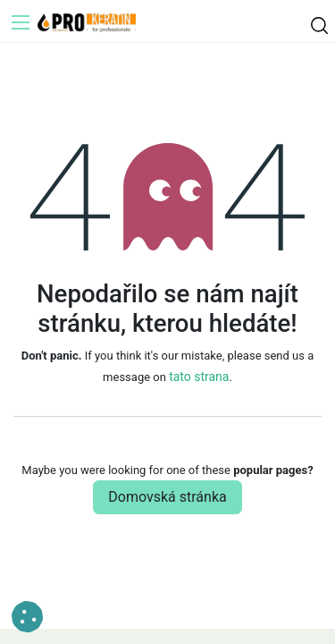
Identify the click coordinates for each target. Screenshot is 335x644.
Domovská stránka (167, 497)
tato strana (199, 377)
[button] (27, 617)
